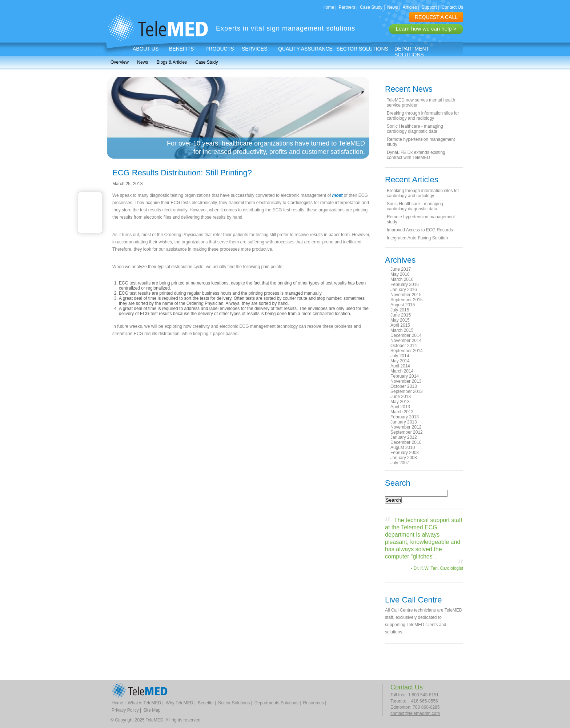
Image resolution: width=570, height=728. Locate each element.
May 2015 (400, 320)
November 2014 (406, 341)
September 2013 (407, 391)
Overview (120, 62)
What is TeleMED (144, 703)
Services (255, 49)
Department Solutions (412, 52)
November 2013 (406, 381)
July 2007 (400, 463)
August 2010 (403, 447)
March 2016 (402, 279)
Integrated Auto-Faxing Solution (417, 238)
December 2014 (406, 335)
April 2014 (400, 366)
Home (328, 7)
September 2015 (407, 300)
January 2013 (404, 422)
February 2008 (405, 453)
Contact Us (452, 7)
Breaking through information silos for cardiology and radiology (423, 116)
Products (220, 49)
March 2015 (402, 330)
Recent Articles (412, 180)
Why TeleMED (180, 703)
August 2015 (403, 305)
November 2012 (406, 427)
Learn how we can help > (426, 29)
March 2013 (402, 412)
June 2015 (401, 315)
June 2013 (401, 397)
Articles (410, 7)
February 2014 (405, 376)
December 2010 (406, 442)
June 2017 (401, 269)
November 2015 (406, 295)
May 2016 (400, 274)
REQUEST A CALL (436, 17)
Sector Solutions (362, 49)
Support (429, 7)
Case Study (371, 7)
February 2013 (405, 417)
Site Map (152, 710)
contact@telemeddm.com (415, 713)
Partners (347, 7)
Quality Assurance (305, 49)
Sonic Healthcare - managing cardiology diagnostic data (415, 129)
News (393, 7)
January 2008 (404, 458)
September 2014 (407, 351)
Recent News (409, 89)
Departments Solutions (276, 703)
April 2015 (400, 325)
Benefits (181, 49)
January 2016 (404, 290)
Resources (314, 703)
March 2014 (402, 371)
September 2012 (407, 432)
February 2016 (405, 285)
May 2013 (400, 402)
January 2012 (404, 437)
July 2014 (400, 356)
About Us (146, 49)
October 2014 (404, 346)
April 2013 (400, 407)
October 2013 (404, 386)
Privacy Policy (125, 710)
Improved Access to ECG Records (420, 230)
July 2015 (400, 310)
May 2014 (400, 361)
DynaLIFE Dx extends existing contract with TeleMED (416, 155)
